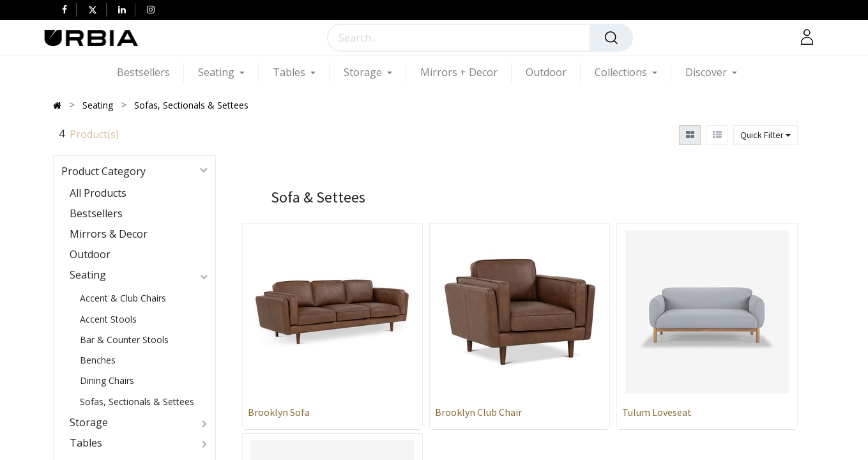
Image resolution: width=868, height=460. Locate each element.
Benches (98, 360)
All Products (98, 193)
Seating (88, 275)
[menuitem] (150, 73)
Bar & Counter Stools (124, 340)
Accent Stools (108, 319)
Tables (86, 443)
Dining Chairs (107, 380)
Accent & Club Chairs (123, 298)
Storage (89, 422)
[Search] (611, 38)
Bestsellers (96, 213)
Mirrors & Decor (109, 234)
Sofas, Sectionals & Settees (137, 402)
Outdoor (90, 254)
